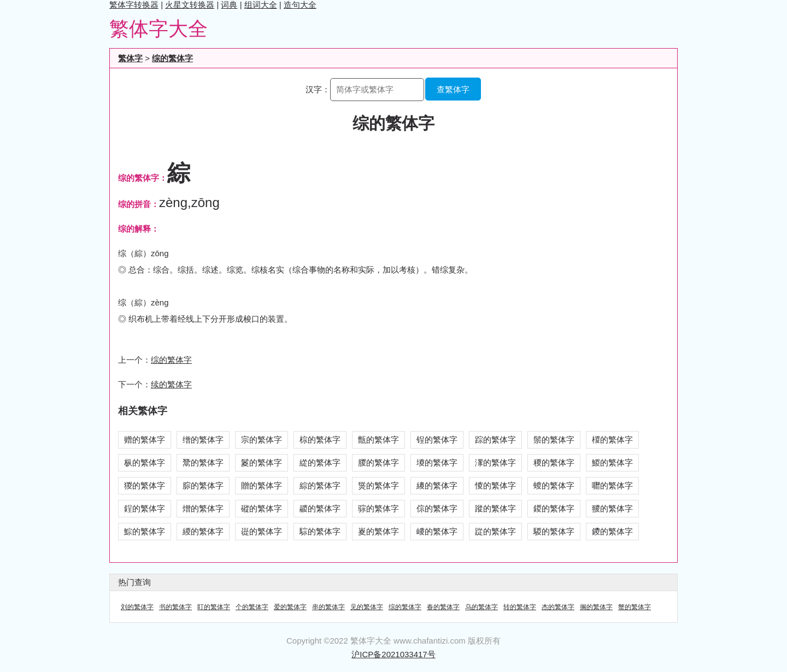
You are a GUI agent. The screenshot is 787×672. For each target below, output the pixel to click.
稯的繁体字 (554, 462)
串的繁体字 (328, 607)
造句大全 (300, 5)
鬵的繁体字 (203, 462)
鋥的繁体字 (145, 508)
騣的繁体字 (554, 531)
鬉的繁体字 (262, 462)
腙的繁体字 (203, 485)
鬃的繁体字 (554, 440)
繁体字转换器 (134, 5)
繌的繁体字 (437, 485)
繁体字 (130, 58)
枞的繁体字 (145, 462)
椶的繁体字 (612, 440)
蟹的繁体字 (635, 607)
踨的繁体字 (495, 531)
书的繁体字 (175, 607)
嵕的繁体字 (437, 531)
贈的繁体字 (262, 485)
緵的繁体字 (203, 531)
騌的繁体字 (320, 531)
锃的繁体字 (437, 440)
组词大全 (261, 5)
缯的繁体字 (203, 440)
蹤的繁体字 (495, 508)
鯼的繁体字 (612, 462)
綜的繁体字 (320, 485)
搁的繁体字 (596, 607)
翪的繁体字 (612, 508)
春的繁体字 (443, 607)
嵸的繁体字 (262, 531)
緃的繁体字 (320, 462)
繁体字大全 (158, 29)
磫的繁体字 (262, 508)
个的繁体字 (252, 607)
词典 (229, 5)
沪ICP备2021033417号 (393, 654)
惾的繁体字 (495, 485)
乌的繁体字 (481, 607)
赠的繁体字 (145, 440)
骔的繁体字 (378, 508)
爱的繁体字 (290, 607)
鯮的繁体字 (145, 531)
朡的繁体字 (378, 462)
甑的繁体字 (378, 440)
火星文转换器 (190, 5)
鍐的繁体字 (554, 508)
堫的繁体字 (437, 462)
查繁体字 (453, 89)
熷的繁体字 (203, 508)
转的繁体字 (520, 607)
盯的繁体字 (214, 607)
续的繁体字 (171, 384)
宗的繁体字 (262, 440)
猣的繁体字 (145, 485)
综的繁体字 (172, 58)
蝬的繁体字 (554, 485)
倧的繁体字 (437, 508)
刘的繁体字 (137, 607)
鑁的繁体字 (612, 531)
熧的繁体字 (378, 485)
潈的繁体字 (495, 462)
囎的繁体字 (612, 485)
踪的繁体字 (495, 440)
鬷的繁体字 (320, 508)
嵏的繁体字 (378, 531)
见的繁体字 (367, 607)
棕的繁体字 (320, 440)
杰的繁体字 (558, 607)
